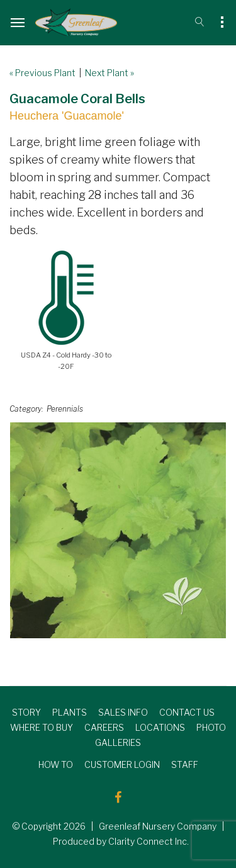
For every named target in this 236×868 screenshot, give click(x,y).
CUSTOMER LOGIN (122, 764)
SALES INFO (123, 712)
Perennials (65, 409)
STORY (26, 712)
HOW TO (56, 764)
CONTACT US (187, 712)
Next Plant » (110, 73)
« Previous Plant (42, 73)
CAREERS (104, 727)
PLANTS (70, 712)
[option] (118, 530)
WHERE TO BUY (42, 727)
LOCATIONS (160, 727)
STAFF (185, 764)
